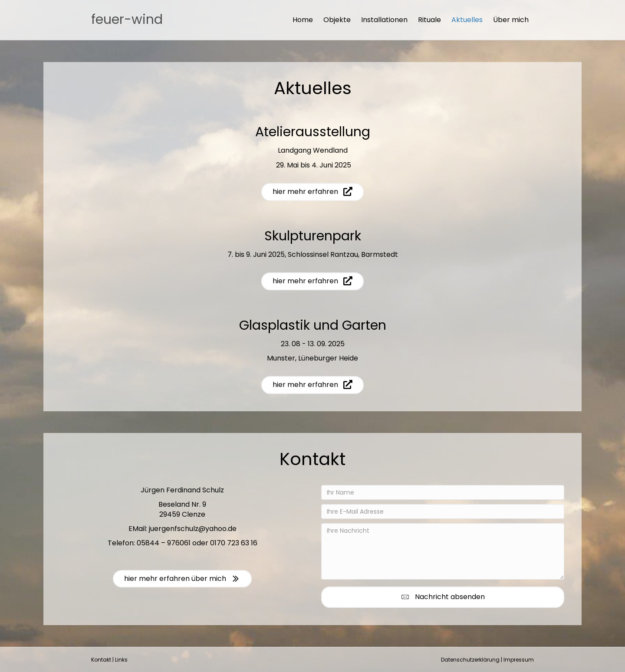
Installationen (384, 20)
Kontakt (101, 660)
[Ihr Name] (443, 492)
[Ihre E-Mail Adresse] (443, 511)
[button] (443, 597)
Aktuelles (467, 20)
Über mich (511, 20)
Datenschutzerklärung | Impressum (487, 660)
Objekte (337, 20)
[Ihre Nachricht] (443, 551)
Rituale (429, 20)
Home (303, 20)
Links (121, 660)
